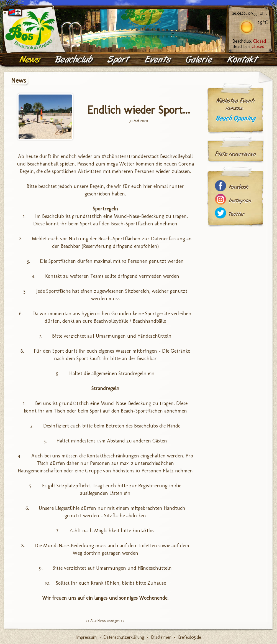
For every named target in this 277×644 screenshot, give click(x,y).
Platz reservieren (235, 154)
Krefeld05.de (189, 637)
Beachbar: (248, 46)
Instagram (240, 201)
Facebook (238, 187)
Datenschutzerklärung (124, 637)
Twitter (237, 214)
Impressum (86, 637)
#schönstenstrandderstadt (130, 156)
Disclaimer (161, 637)
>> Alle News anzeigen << (105, 621)
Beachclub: (249, 41)
